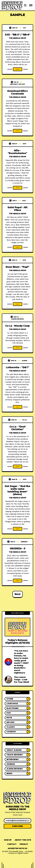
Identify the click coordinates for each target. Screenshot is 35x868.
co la (24, 420)
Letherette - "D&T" (18, 367)
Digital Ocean (23, 853)
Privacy (24, 844)
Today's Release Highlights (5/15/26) (18, 641)
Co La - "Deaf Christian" (17, 428)
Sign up (8, 840)
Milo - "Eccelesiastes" (17, 152)
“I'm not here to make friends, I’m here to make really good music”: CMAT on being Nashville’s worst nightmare (21, 662)
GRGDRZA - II (18, 548)
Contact (12, 844)
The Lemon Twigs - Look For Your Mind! (22, 680)
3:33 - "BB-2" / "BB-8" (17, 35)
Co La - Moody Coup (17, 326)
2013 (24, 144)
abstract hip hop (17, 84)
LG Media (29, 851)
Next (18, 594)
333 (24, 28)
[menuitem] (8, 840)
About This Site (23, 840)
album (25, 361)
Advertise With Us (18, 848)
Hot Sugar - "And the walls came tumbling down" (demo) (18, 490)
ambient (24, 542)
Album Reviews (18, 319)
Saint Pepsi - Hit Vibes (17, 209)
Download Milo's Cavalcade (18, 92)
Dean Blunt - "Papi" (17, 267)
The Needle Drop (18, 38)
